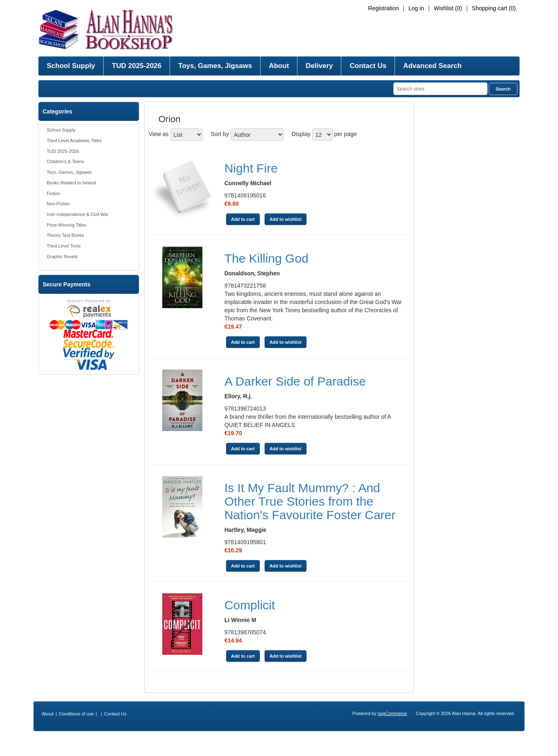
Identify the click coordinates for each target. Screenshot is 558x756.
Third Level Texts (64, 246)
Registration (384, 8)
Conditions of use (76, 714)
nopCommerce (392, 713)
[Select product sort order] (257, 135)
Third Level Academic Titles (74, 141)
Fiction (53, 193)
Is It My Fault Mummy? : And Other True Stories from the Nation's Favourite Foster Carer (310, 501)
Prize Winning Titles (67, 225)
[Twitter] (279, 741)
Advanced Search (432, 66)
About (279, 66)
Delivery (319, 66)
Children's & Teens (65, 161)
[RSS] (289, 741)
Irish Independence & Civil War (78, 214)
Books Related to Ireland (71, 183)
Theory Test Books (65, 235)
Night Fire (251, 168)
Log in (416, 8)
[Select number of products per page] (322, 135)
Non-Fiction (58, 204)
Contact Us (368, 66)
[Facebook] (269, 741)
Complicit (250, 605)
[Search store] (440, 89)
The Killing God (267, 258)
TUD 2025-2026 (137, 66)
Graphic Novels (62, 257)
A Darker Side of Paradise (295, 381)
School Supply (71, 66)
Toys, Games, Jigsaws (215, 66)
